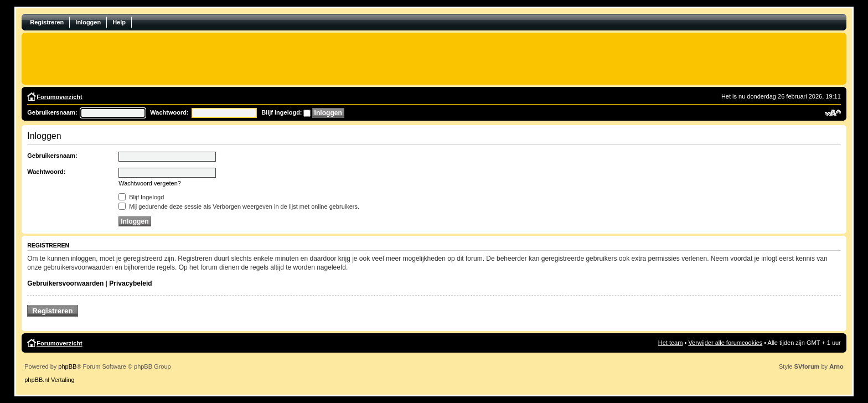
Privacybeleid (130, 283)
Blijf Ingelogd (141, 197)
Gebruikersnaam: (52, 112)
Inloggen (88, 22)
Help (119, 22)
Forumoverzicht (60, 97)
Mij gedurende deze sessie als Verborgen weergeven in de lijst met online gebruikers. (239, 206)
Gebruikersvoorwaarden (65, 283)
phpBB (67, 366)
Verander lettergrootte (833, 113)
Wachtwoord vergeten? (150, 183)
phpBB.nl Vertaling (50, 380)
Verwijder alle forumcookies (725, 343)
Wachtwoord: (169, 112)
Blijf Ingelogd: (281, 112)
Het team (671, 343)
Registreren (47, 22)
